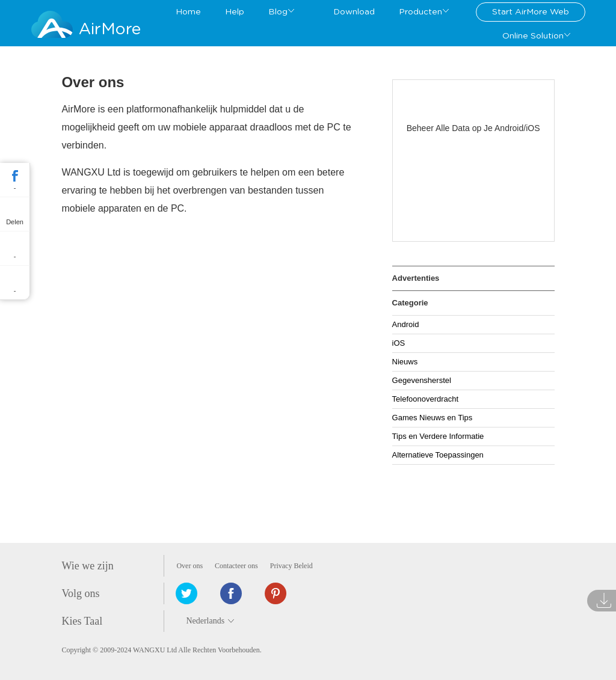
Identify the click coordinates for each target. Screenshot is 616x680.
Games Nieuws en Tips (433, 418)
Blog (278, 12)
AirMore (110, 29)
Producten (420, 12)
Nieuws (405, 362)
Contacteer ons (236, 566)
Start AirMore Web (531, 12)
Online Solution (533, 36)
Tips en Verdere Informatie (438, 436)
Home (188, 12)
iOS (399, 343)
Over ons (189, 566)
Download (354, 12)
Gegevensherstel (422, 380)
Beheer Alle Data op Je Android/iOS (473, 128)
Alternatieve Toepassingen (438, 455)
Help (235, 12)
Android (406, 324)
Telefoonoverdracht (426, 399)
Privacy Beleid (291, 566)
